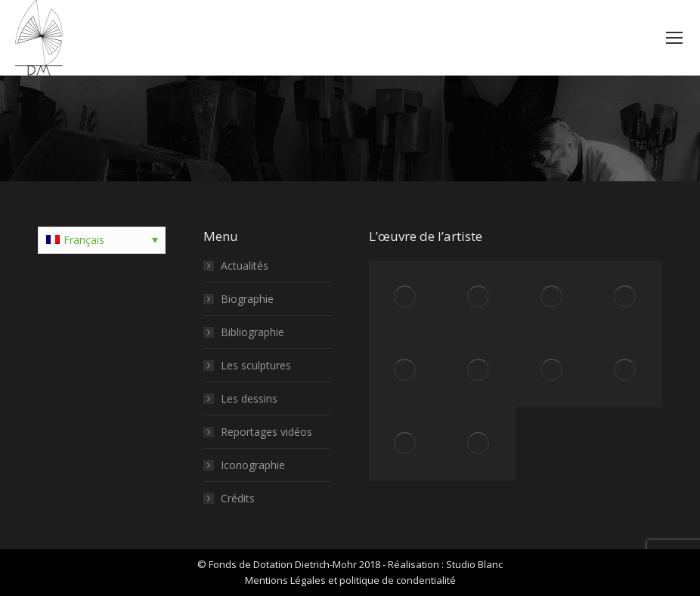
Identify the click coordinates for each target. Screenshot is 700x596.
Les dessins (249, 398)
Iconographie (253, 465)
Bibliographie (252, 332)
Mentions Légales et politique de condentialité (350, 580)
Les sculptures (256, 365)
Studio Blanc (474, 564)
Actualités (245, 266)
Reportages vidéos (266, 432)
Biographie (247, 299)
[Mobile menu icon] (674, 38)
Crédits (238, 498)
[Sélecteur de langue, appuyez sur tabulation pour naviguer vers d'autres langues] (102, 240)
